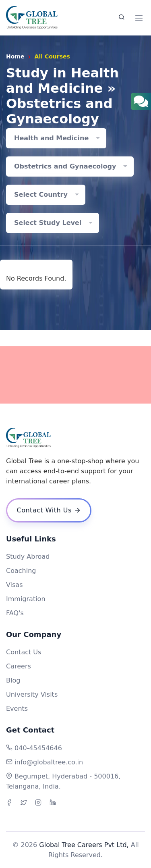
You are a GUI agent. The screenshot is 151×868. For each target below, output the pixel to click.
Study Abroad (28, 557)
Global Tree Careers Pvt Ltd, (84, 845)
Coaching (21, 571)
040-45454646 (38, 748)
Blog (13, 680)
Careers (19, 666)
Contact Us (24, 652)
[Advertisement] (75, 375)
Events (17, 709)
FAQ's (15, 613)
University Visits (32, 694)
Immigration (26, 599)
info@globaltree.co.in (49, 762)
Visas (14, 585)
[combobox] (56, 138)
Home (15, 56)
